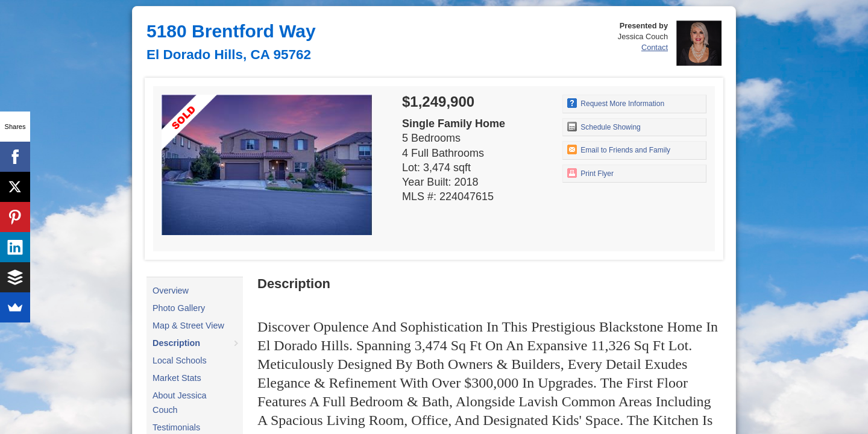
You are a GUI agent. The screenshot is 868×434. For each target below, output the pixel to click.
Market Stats (177, 378)
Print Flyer (590, 173)
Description (176, 343)
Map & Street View (188, 325)
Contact (655, 47)
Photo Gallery (179, 308)
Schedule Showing (604, 127)
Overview (171, 291)
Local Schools (180, 360)
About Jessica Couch (180, 403)
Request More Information (616, 103)
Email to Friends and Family (619, 149)
